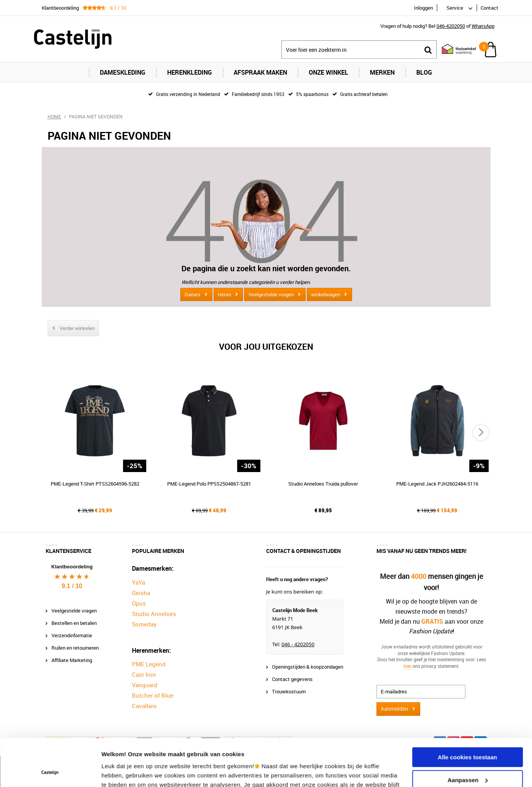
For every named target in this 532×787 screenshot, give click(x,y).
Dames (192, 294)
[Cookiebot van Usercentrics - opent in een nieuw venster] (50, 772)
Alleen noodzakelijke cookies (467, 758)
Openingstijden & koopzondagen (308, 667)
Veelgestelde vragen (271, 294)
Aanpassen (468, 735)
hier (407, 666)
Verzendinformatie (72, 635)
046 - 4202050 (298, 644)
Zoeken (428, 50)
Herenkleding (190, 72)
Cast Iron (144, 674)
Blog (424, 72)
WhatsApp (483, 26)
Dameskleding (123, 72)
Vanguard (145, 685)
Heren (224, 294)
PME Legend (149, 664)
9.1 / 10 (72, 586)
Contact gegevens (292, 679)
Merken (382, 72)
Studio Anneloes (154, 614)
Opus (139, 603)
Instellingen (118, 772)
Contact (489, 8)
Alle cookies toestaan (467, 713)
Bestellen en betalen (74, 623)
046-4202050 (451, 26)
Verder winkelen (77, 328)
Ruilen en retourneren (75, 648)
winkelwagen (326, 294)
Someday (144, 624)
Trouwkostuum (289, 691)
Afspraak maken (260, 72)
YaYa (139, 582)
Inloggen (423, 8)
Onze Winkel (328, 72)
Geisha (141, 593)
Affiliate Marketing (72, 660)
